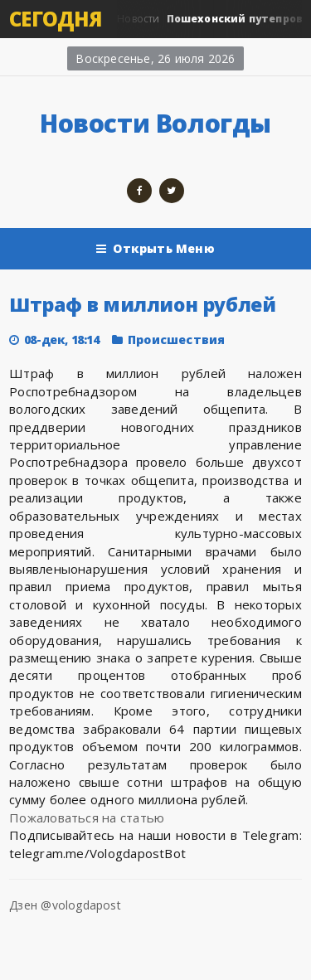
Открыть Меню (155, 249)
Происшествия (177, 340)
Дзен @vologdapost (65, 905)
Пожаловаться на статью (87, 817)
